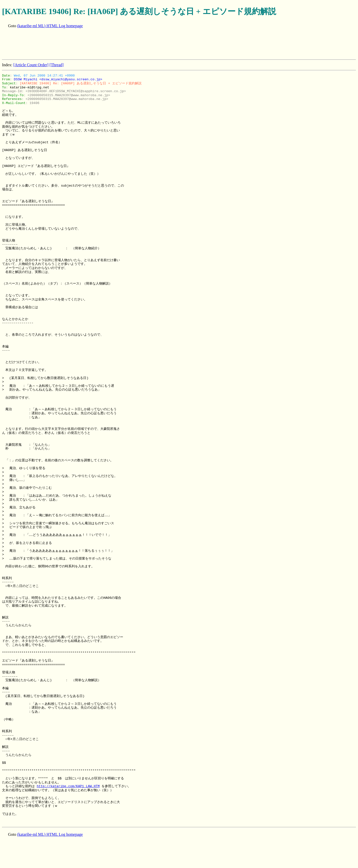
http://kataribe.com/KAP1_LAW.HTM (68, 786)
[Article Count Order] (31, 65)
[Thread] (56, 65)
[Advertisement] (94, 44)
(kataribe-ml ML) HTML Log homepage (50, 26)
